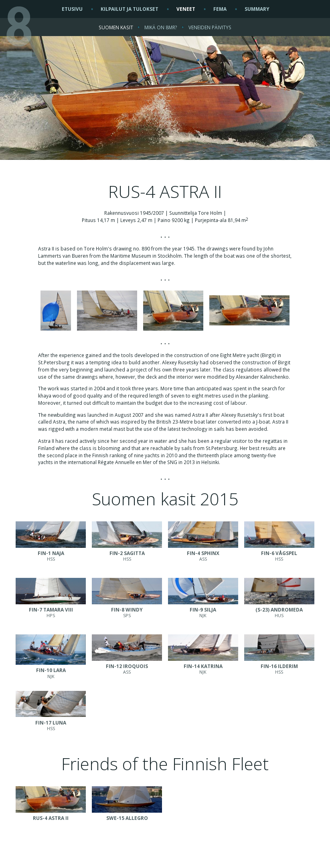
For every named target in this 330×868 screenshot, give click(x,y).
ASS (203, 553)
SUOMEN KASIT (116, 27)
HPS (51, 610)
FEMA (220, 9)
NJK (203, 610)
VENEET (186, 9)
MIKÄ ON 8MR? (161, 27)
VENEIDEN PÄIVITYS (210, 27)
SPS (127, 610)
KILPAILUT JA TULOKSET (130, 9)
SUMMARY (257, 9)
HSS (51, 553)
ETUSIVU (72, 9)
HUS (279, 610)
